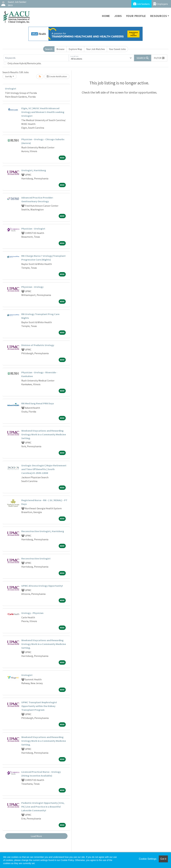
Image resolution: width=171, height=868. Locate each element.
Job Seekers (141, 4)
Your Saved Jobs (117, 49)
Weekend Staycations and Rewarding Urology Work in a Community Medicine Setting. (44, 434)
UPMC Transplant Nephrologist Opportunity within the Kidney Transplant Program (39, 706)
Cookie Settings (148, 859)
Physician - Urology (32, 287)
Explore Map (75, 49)
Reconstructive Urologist (36, 558)
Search (49, 49)
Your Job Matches (96, 49)
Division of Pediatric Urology (38, 345)
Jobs (118, 16)
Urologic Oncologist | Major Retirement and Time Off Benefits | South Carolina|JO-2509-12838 (44, 469)
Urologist (11, 89)
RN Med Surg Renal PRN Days (38, 403)
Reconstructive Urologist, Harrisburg (43, 531)
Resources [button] (159, 16)
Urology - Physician (32, 613)
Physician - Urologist (33, 229)
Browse (60, 49)
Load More (36, 836)
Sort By (9, 76)
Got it (163, 859)
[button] (159, 58)
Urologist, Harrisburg (34, 170)
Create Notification (57, 76)
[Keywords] (36, 58)
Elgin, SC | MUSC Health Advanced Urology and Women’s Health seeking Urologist (43, 112)
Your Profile (136, 16)
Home (106, 16)
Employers (161, 4)
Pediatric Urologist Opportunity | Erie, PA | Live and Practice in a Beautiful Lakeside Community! (43, 807)
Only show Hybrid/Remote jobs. (24, 63)
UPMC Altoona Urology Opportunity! (42, 586)
